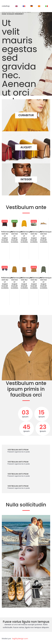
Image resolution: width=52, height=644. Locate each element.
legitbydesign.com (20, 639)
